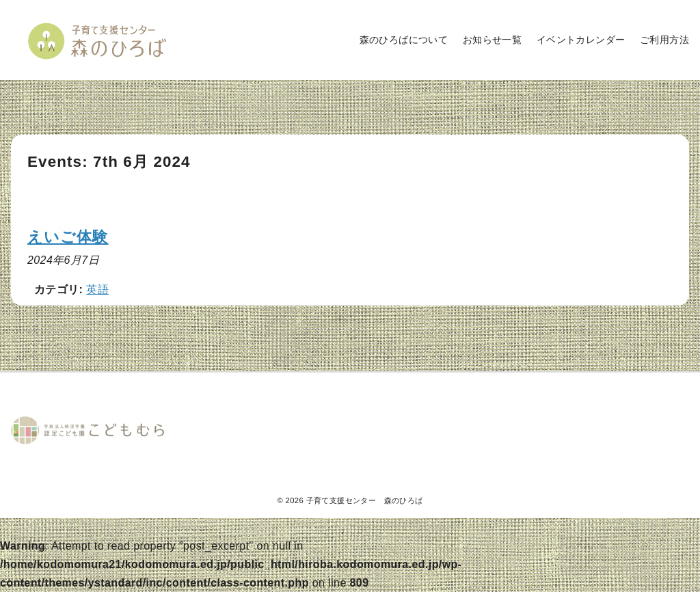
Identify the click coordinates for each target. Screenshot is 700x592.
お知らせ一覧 (492, 40)
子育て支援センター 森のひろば (365, 500)
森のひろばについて (404, 40)
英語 (97, 290)
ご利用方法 (664, 40)
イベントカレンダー (581, 40)
